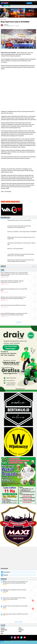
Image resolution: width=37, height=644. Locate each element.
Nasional (6, 575)
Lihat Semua (19, 322)
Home (2, 19)
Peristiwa (13, 202)
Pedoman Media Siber (23, 640)
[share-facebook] (3, 5)
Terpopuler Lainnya (19, 622)
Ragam (20, 632)
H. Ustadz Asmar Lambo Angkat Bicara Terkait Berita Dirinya (15, 607)
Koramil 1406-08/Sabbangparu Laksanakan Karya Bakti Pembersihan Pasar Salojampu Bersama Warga (14, 314)
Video (2, 633)
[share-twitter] (6, 5)
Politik (18, 202)
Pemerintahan (4, 630)
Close (2, 641)
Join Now (12, 640)
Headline (8, 202)
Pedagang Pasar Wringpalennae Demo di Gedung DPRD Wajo (14, 290)
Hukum (20, 628)
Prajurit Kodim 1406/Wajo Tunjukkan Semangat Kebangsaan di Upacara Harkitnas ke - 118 (12, 282)
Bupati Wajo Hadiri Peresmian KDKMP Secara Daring (13, 305)
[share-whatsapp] (9, 5)
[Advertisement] (18, 557)
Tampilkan (34, 266)
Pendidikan (21, 630)
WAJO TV (29, 3)
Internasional (7, 572)
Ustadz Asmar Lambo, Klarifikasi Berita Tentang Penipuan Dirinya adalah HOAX (14, 599)
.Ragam (5, 19)
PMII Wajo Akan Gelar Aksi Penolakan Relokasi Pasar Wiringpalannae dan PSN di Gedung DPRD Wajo (13, 298)
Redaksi (16, 640)
